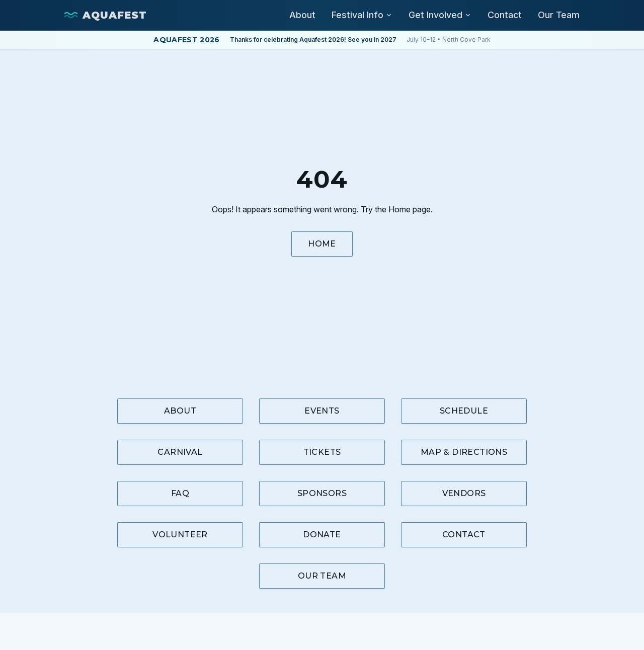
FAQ (180, 493)
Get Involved (440, 15)
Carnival (180, 452)
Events (322, 411)
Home (322, 244)
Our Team (559, 15)
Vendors (464, 493)
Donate (322, 535)
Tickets (322, 452)
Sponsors (322, 493)
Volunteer (180, 535)
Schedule (464, 411)
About (302, 15)
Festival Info (362, 15)
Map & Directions (464, 452)
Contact (505, 15)
